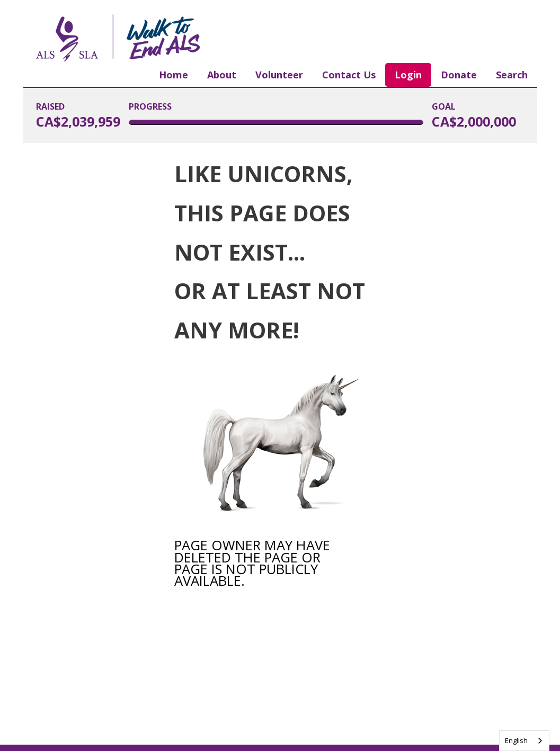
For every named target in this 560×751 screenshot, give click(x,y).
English (516, 740)
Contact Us (349, 75)
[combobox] (524, 741)
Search (512, 75)
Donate (459, 75)
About (222, 75)
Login (408, 75)
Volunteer (279, 75)
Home (174, 75)
